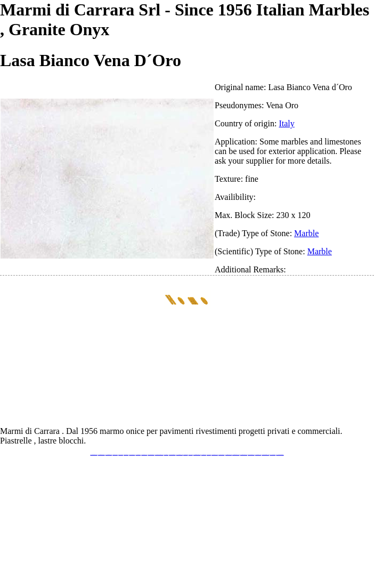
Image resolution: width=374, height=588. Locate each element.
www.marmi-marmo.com (244, 454)
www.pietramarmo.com (251, 454)
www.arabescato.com (258, 454)
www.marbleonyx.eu (144, 454)
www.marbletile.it (139, 454)
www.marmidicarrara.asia (197, 454)
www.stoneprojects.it (132, 454)
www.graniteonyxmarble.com (159, 454)
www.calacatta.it (121, 454)
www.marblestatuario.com (265, 454)
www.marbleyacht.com (229, 454)
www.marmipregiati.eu (151, 454)
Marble (306, 233)
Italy (286, 123)
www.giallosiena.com (222, 454)
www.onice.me (191, 454)
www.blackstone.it (115, 454)
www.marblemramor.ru (172, 454)
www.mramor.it (166, 454)
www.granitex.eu (126, 454)
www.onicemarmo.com (180, 454)
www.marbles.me (204, 454)
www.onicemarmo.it (273, 454)
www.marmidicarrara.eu (101, 454)
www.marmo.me (186, 454)
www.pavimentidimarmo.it (280, 454)
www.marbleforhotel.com (236, 454)
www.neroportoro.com (215, 454)
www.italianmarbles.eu (109, 454)
